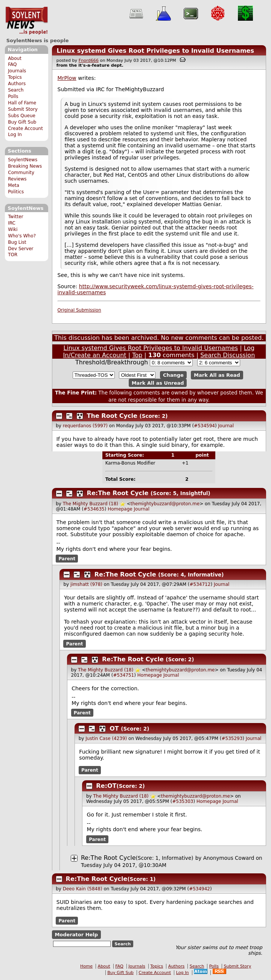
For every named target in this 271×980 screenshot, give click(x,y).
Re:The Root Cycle (118, 493)
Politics (16, 192)
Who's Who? (22, 236)
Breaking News (25, 166)
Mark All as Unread (158, 383)
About (15, 58)
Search (16, 90)
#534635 (94, 509)
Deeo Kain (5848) (83, 889)
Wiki (13, 229)
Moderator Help (76, 935)
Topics (15, 77)
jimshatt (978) (86, 584)
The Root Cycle (112, 416)
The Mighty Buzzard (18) (91, 504)
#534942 (199, 889)
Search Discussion (228, 355)
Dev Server (21, 249)
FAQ (12, 64)
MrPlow (67, 78)
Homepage (120, 509)
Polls (13, 96)
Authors (17, 84)
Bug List (17, 242)
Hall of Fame (22, 103)
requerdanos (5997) (85, 426)
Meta (14, 185)
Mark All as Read (217, 375)
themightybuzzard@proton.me (165, 504)
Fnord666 (89, 60)
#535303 (183, 801)
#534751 (123, 675)
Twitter (15, 217)
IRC (12, 223)
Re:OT (106, 786)
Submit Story (23, 109)
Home (86, 966)
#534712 (200, 584)
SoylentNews (27, 21)
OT (114, 729)
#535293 (232, 738)
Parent (67, 559)
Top (137, 355)
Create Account (25, 128)
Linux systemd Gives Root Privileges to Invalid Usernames (155, 51)
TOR (13, 255)
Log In (15, 135)
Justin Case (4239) (106, 738)
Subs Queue (22, 116)
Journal (226, 426)
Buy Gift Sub (22, 122)
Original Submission (79, 310)
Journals (17, 71)
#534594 (204, 426)
